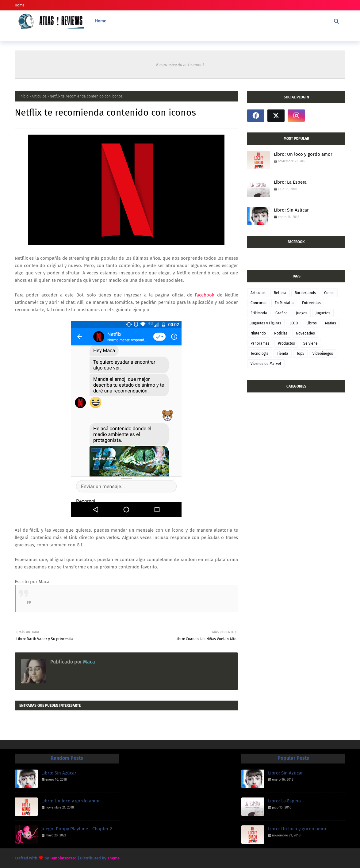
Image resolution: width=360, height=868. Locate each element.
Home (20, 5)
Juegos (302, 313)
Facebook (203, 295)
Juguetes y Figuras (266, 323)
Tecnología (260, 354)
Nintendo (258, 333)
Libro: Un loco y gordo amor (303, 154)
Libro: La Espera (290, 182)
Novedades (305, 333)
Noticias (281, 333)
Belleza (280, 293)
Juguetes (323, 313)
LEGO (294, 323)
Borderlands (305, 293)
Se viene (310, 343)
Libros (312, 323)
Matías (331, 323)
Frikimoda (259, 313)
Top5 (300, 354)
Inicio (24, 96)
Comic (329, 293)
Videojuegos (323, 354)
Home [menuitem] (101, 21)
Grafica (281, 313)
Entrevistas (311, 303)
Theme (113, 858)
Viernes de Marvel (266, 364)
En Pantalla (284, 303)
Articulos (39, 96)
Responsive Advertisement (180, 65)
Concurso (259, 303)
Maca (88, 662)
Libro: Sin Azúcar (291, 210)
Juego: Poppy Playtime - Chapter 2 (77, 829)
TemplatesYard (63, 858)
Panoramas (260, 343)
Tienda (283, 354)
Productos (286, 343)
